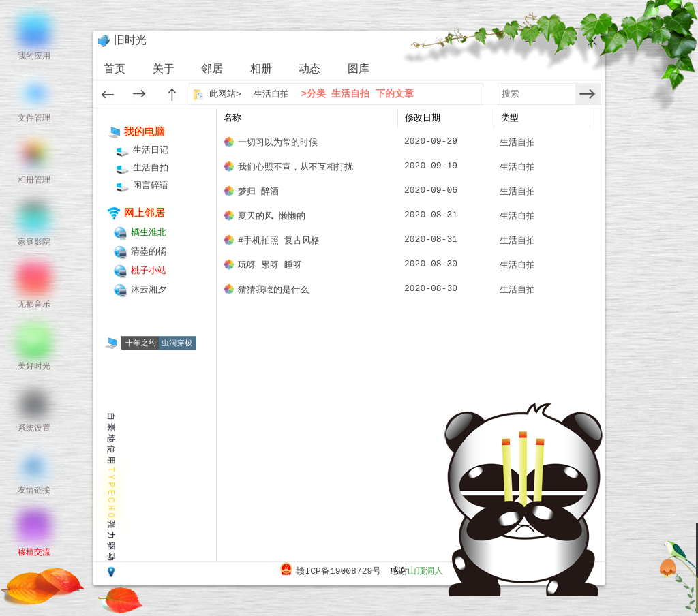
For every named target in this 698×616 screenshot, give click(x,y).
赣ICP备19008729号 (338, 571)
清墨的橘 (149, 252)
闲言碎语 (151, 186)
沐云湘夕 (149, 290)
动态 (309, 70)
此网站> (226, 94)
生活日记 (151, 150)
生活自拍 (271, 94)
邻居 (212, 70)
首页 (115, 70)
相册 (261, 70)
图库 (359, 70)
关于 (164, 70)
